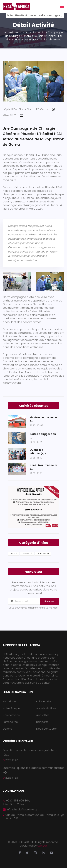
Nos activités (11, 715)
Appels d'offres (46, 708)
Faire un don (44, 701)
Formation (43, 554)
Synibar (42, 846)
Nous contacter (47, 729)
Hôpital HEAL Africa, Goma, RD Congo (29, 109)
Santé (14, 554)
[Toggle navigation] (62, 7)
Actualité (27, 554)
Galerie (7, 729)
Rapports (42, 722)
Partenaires (10, 722)
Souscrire (49, 601)
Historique (9, 701)
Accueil (9, 32)
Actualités (43, 715)
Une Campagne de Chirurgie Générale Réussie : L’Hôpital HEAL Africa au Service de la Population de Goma (34, 36)
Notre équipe (11, 708)
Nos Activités (28, 32)
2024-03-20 (13, 115)
